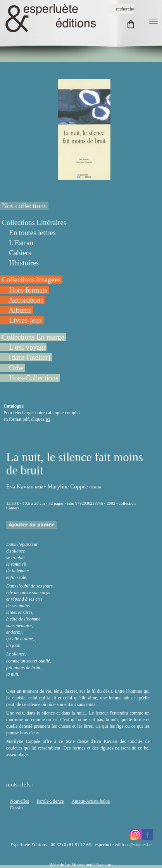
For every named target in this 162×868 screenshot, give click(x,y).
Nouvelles (20, 801)
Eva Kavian (20, 486)
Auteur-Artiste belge (91, 801)
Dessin (16, 808)
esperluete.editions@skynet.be (123, 845)
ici (48, 419)
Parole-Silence (50, 801)
